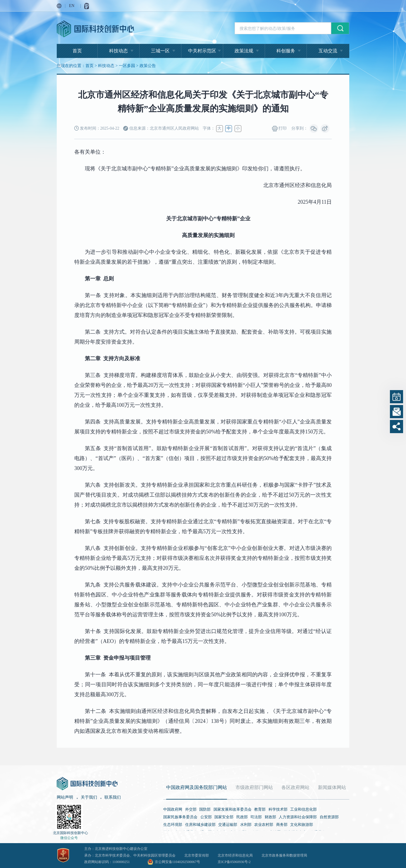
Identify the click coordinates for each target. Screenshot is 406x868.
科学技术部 (278, 809)
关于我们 (89, 797)
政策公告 (148, 66)
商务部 (282, 825)
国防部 (205, 809)
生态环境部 (173, 825)
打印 (279, 129)
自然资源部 (329, 817)
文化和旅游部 (302, 825)
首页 (77, 51)
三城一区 (160, 51)
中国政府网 (173, 809)
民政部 (242, 817)
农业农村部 (264, 825)
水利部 (246, 825)
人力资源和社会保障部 (298, 817)
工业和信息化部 (303, 809)
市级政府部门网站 (254, 787)
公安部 (206, 817)
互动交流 (328, 51)
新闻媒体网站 (332, 787)
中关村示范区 (202, 51)
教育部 (260, 809)
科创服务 (286, 51)
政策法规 (244, 51)
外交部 (191, 809)
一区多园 (127, 66)
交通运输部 (228, 825)
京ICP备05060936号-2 (234, 862)
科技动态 (118, 51)
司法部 (256, 817)
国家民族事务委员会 (180, 817)
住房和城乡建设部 (200, 825)
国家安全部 (224, 817)
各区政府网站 (295, 787)
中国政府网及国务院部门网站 (197, 787)
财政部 (270, 817)
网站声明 (65, 797)
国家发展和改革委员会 (233, 809)
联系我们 (113, 797)
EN (72, 6)
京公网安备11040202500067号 (178, 862)
